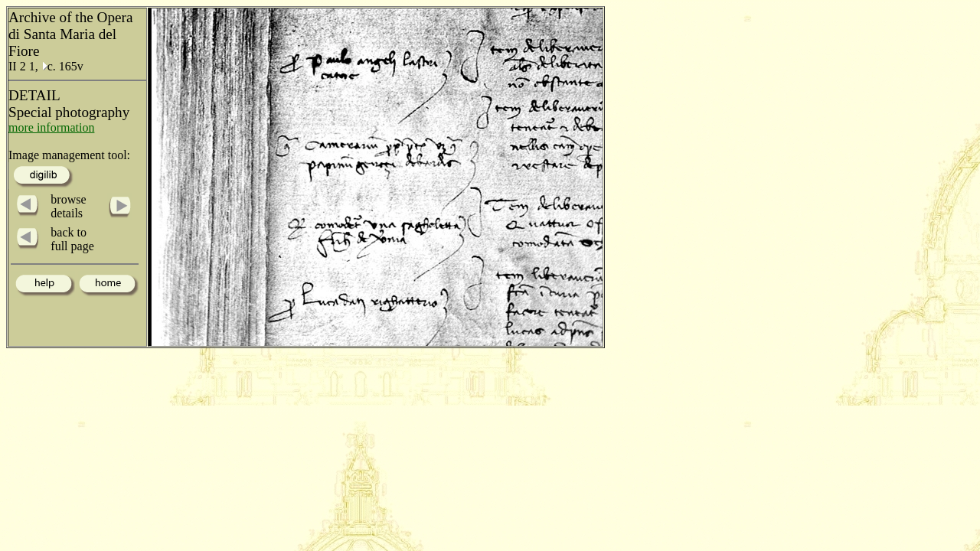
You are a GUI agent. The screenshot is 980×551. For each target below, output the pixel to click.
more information (51, 127)
